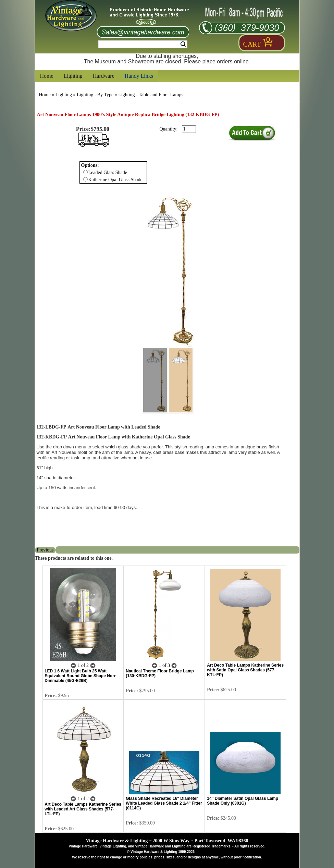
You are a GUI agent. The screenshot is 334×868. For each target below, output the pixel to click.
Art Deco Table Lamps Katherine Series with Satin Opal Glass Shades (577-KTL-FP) (245, 670)
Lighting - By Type (95, 95)
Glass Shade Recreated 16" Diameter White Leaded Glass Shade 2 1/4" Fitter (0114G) (164, 803)
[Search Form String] (143, 44)
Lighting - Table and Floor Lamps (151, 95)
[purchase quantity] (189, 129)
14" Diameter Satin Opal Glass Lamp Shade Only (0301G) (243, 801)
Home (47, 76)
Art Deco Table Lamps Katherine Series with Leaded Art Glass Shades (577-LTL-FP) (83, 809)
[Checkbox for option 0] (85, 172)
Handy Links (139, 76)
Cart (252, 44)
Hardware (104, 76)
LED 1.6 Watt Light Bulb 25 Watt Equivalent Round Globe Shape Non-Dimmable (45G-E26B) (80, 676)
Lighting (73, 76)
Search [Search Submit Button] (183, 44)
